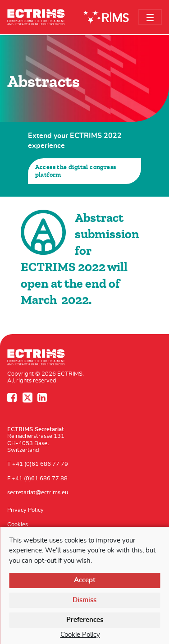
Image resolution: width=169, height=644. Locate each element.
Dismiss (84, 600)
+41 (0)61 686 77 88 (40, 479)
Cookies (18, 525)
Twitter (28, 398)
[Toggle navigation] (150, 17)
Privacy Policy (25, 510)
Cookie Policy (80, 635)
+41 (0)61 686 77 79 (40, 464)
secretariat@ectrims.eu (38, 493)
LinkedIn (43, 398)
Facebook (13, 398)
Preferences (85, 620)
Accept (85, 580)
